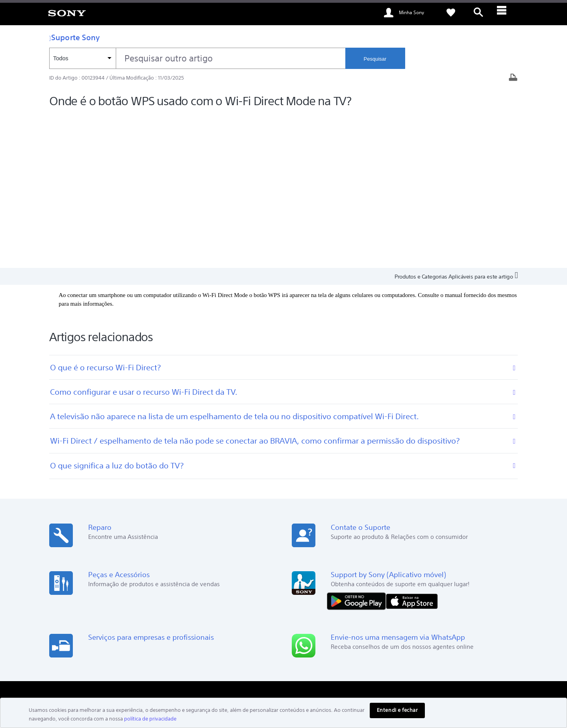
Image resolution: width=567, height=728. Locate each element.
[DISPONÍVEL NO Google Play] (358, 447)
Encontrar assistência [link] (385, 576)
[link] (67, 13)
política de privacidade (150, 719)
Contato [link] (370, 598)
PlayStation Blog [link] (256, 576)
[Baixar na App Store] (412, 447)
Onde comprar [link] (377, 587)
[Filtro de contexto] (82, 58)
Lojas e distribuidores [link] (76, 604)
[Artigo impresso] (513, 78)
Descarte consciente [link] (492, 643)
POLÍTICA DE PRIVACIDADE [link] (79, 685)
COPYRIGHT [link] (123, 685)
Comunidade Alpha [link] (260, 587)
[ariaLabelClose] (506, 13)
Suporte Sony (74, 37)
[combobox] (197, 58)
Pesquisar (375, 59)
